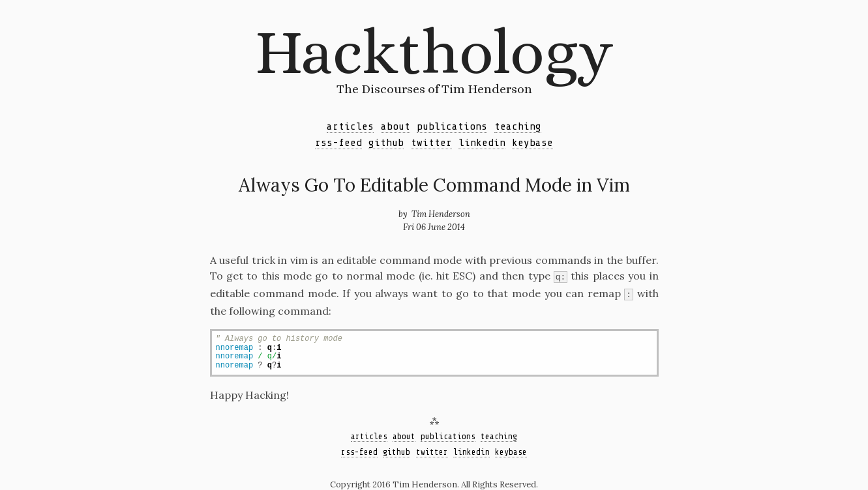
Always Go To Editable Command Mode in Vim (434, 185)
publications (452, 126)
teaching (518, 126)
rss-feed (338, 143)
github (386, 143)
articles (350, 126)
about (396, 126)
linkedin (482, 143)
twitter (431, 143)
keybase (532, 143)
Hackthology (434, 52)
